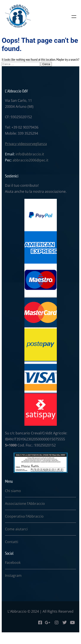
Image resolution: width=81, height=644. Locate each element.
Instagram (13, 575)
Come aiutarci (16, 529)
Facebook (13, 563)
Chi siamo (13, 491)
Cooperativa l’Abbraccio (24, 516)
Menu (74, 17)
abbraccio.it (34, 154)
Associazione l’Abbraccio (25, 504)
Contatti (12, 542)
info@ (20, 154)
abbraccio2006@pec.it (30, 160)
